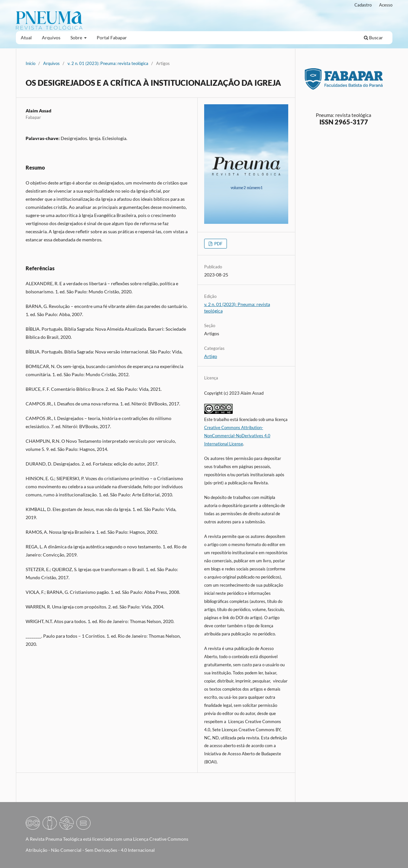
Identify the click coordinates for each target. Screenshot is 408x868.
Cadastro (363, 5)
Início (31, 63)
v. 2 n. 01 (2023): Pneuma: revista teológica (108, 63)
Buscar (373, 38)
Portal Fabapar (112, 38)
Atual (26, 38)
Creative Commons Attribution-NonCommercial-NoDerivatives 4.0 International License (237, 436)
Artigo (211, 356)
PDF (218, 244)
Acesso (386, 5)
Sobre (77, 38)
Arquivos (51, 38)
